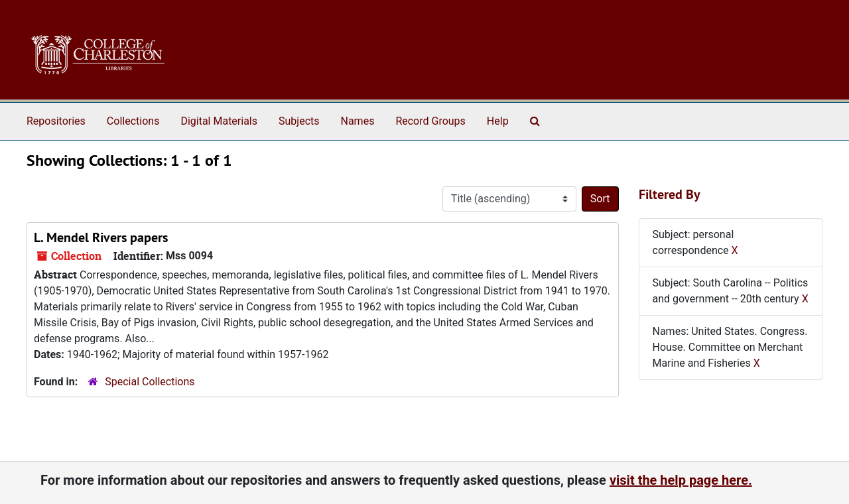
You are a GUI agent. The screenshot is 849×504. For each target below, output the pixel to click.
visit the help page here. (681, 480)
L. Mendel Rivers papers (101, 237)
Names (358, 121)
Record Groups (430, 121)
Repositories (56, 121)
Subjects (299, 121)
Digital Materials (219, 121)
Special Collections (150, 382)
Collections (133, 121)
